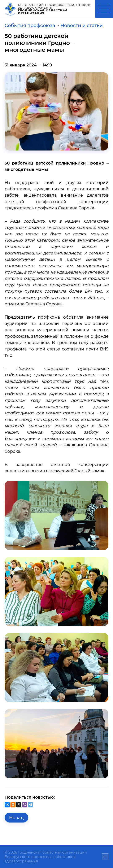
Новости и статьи (82, 25)
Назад (16, 817)
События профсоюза (30, 25)
